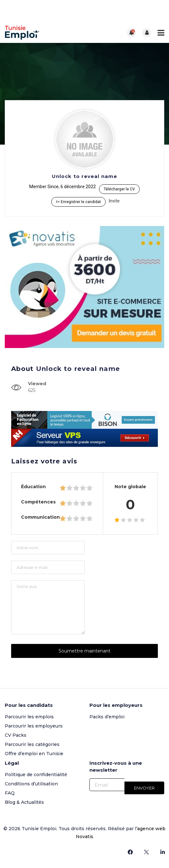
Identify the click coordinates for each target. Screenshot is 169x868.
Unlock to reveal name (84, 176)
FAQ (10, 793)
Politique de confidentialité (36, 775)
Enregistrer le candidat (78, 202)
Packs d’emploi (107, 717)
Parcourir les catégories (32, 744)
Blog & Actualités (24, 802)
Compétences (38, 502)
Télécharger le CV (119, 189)
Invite (114, 201)
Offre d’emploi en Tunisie (34, 754)
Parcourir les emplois (29, 717)
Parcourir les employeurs (34, 726)
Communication (40, 517)
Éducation (33, 487)
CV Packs (16, 735)
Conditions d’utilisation (31, 784)
